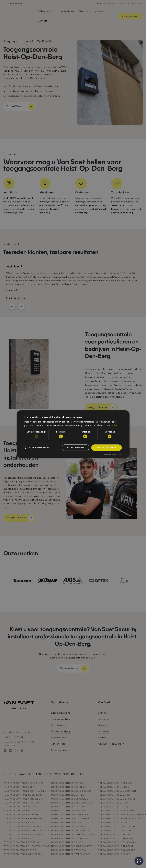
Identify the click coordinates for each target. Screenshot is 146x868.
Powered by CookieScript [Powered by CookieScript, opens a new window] (111, 455)
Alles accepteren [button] (107, 447)
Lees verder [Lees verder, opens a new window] (111, 425)
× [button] (125, 414)
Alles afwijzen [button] (75, 447)
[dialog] (73, 434)
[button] (37, 448)
